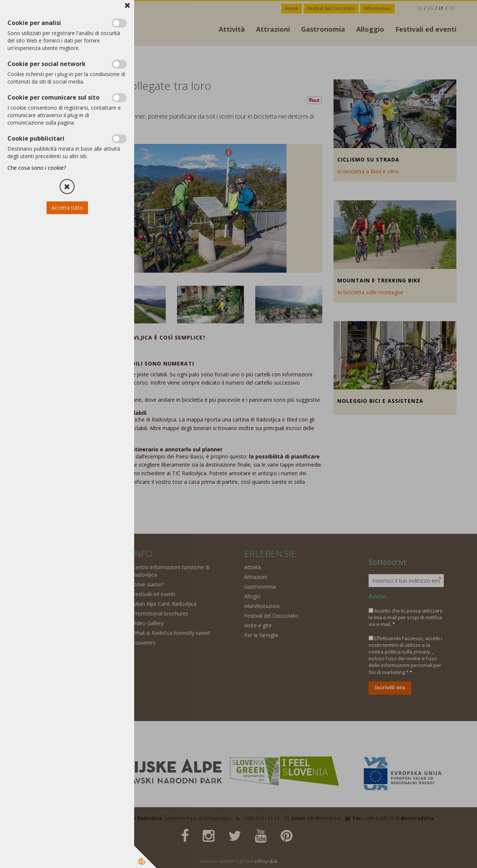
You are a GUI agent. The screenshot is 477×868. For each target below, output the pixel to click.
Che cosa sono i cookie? (37, 168)
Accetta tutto (67, 208)
